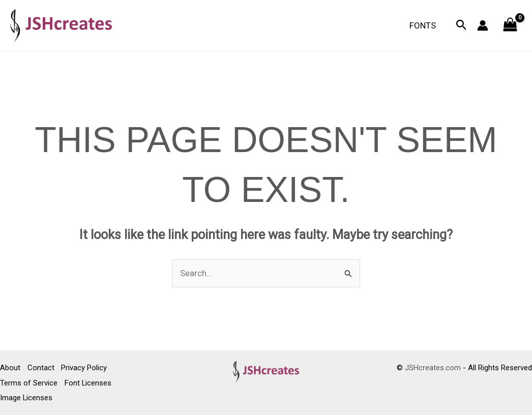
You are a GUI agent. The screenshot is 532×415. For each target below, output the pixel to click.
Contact (41, 368)
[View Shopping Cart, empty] (510, 26)
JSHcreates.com (433, 368)
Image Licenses (26, 398)
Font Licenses (89, 383)
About (10, 368)
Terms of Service (29, 383)
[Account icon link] (483, 25)
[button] (462, 25)
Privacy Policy (85, 368)
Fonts (424, 25)
